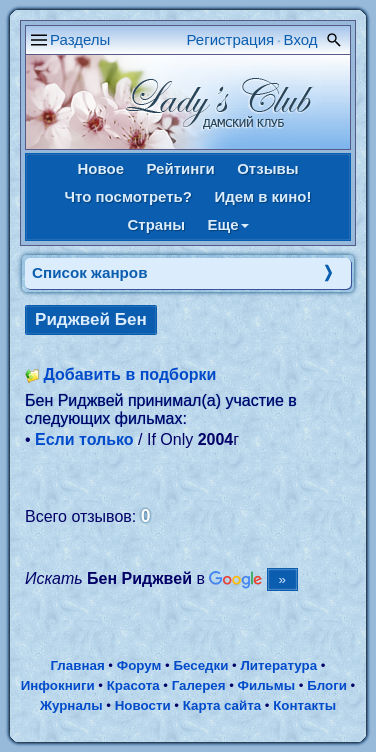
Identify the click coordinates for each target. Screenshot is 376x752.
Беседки (200, 665)
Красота (133, 685)
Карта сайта (222, 705)
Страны (156, 224)
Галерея (199, 685)
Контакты (304, 705)
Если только (84, 439)
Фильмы (266, 685)
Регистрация (231, 39)
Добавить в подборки (129, 374)
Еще (228, 224)
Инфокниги (58, 685)
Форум (139, 665)
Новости (143, 705)
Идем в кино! (262, 196)
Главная (77, 665)
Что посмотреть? (128, 196)
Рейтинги (180, 168)
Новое (100, 168)
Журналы (71, 705)
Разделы (80, 39)
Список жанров (90, 272)
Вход (301, 39)
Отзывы (267, 168)
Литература (278, 665)
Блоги (327, 685)
